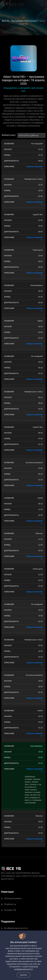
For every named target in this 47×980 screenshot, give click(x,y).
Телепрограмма (11, 898)
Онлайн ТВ (8, 910)
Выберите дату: (9, 135)
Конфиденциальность (14, 928)
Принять (23, 975)
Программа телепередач (24, 21)
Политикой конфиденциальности (26, 968)
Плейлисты (9, 904)
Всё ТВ (5, 21)
